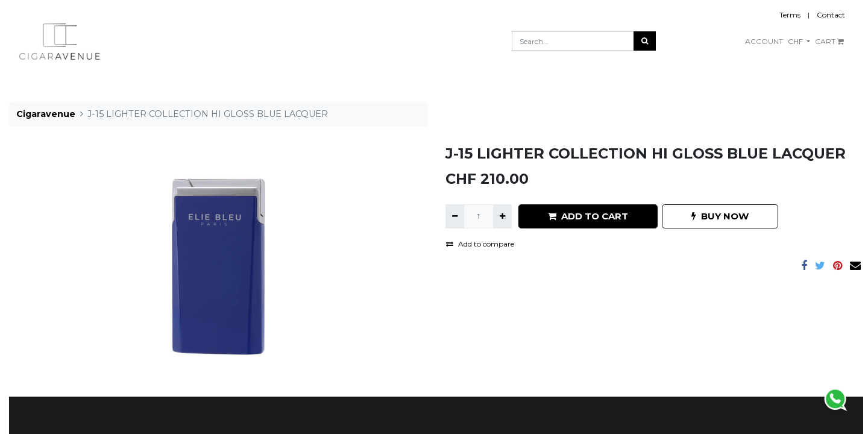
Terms (790, 15)
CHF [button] (796, 41)
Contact (831, 15)
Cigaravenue (46, 114)
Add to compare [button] (480, 244)
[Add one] (502, 216)
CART (829, 41)
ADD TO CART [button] (588, 216)
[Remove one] (455, 216)
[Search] (645, 41)
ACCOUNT (764, 41)
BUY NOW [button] (720, 216)
